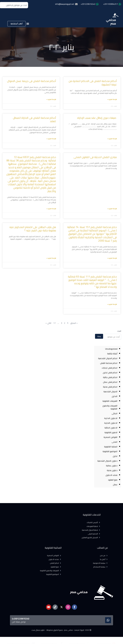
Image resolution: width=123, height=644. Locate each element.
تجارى (115, 456)
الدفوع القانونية (111, 432)
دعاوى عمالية (112, 466)
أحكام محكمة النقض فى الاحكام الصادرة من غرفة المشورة (93, 83)
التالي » (48, 323)
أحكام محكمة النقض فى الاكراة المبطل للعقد (34, 119)
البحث (119, 331)
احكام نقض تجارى (110, 373)
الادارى (115, 396)
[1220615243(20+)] (108, 620)
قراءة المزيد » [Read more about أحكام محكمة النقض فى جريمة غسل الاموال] (51, 99)
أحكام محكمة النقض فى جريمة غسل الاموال (31, 81)
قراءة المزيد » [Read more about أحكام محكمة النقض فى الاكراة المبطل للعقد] (51, 139)
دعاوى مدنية (112, 470)
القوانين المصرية (111, 437)
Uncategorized (111, 349)
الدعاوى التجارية (111, 423)
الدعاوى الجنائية (111, 428)
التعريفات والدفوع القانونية (110, 407)
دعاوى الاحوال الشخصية (107, 461)
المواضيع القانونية (110, 451)
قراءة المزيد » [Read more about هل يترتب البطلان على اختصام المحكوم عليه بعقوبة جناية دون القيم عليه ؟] (51, 258)
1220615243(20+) (21, 619)
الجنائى (115, 413)
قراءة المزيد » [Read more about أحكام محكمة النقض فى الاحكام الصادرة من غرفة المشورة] (112, 99)
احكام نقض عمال (110, 382)
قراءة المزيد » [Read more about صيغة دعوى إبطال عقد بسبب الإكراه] (112, 139)
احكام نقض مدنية (110, 387)
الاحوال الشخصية (110, 391)
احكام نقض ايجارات (110, 368)
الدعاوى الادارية (111, 418)
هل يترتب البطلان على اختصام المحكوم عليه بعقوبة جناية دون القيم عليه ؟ (33, 229)
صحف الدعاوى (111, 475)
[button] (28, 24)
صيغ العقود (113, 480)
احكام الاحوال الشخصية (108, 358)
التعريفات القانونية (110, 401)
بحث (99, 336)
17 (54, 323)
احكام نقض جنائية (110, 377)
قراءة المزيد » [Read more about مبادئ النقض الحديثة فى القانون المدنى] (112, 209)
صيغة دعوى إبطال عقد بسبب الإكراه (97, 118)
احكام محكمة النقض (109, 363)
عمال (115, 484)
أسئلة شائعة (112, 354)
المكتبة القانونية (111, 447)
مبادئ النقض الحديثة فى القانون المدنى (95, 157)
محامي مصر (111, 22)
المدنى (115, 442)
